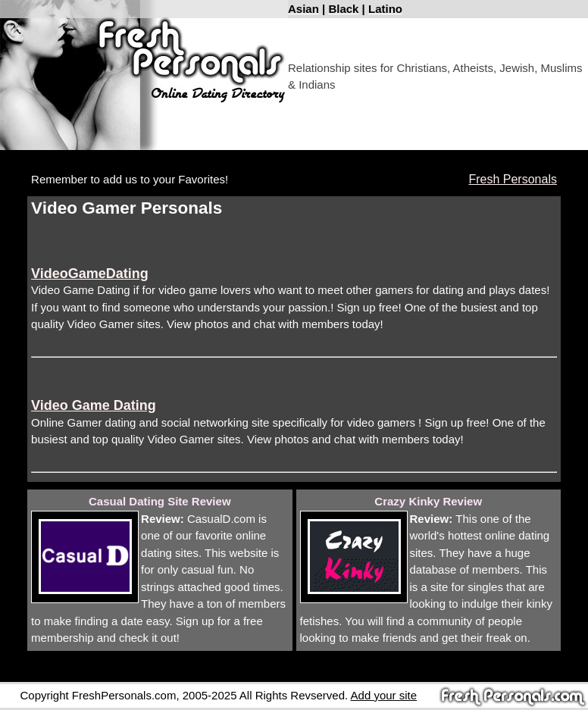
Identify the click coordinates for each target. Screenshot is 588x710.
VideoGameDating (90, 274)
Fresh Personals (513, 179)
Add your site (384, 695)
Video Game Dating (94, 405)
